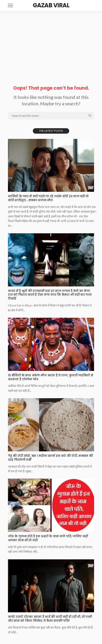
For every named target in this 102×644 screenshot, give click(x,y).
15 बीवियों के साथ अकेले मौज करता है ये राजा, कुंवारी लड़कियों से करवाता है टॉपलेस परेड (51, 377)
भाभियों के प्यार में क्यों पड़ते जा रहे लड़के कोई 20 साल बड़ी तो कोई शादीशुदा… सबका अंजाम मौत (48, 198)
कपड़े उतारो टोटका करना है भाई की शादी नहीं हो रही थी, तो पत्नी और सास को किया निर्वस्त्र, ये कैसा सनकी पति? (50, 619)
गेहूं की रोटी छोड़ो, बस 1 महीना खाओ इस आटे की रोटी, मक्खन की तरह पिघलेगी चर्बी (50, 458)
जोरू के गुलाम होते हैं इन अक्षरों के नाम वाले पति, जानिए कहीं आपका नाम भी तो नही (48, 538)
